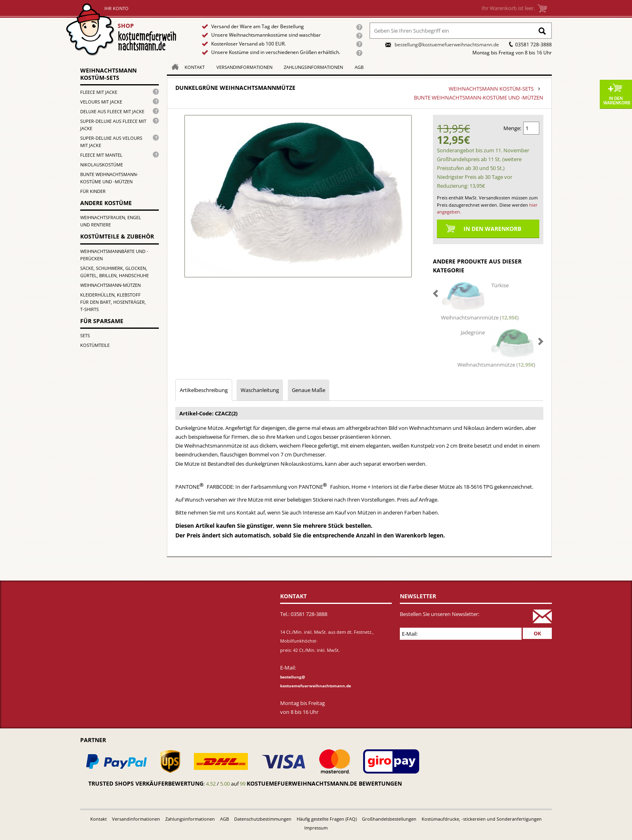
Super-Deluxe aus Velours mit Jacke (111, 142)
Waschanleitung (260, 390)
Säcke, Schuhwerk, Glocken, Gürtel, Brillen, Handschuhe (114, 272)
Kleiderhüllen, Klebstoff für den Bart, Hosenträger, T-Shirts (113, 302)
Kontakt (195, 67)
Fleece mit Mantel (101, 155)
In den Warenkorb (617, 101)
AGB (359, 67)
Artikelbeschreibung (204, 390)
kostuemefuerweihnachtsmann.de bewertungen (324, 783)
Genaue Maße (309, 390)
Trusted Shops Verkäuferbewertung (146, 783)
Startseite (123, 30)
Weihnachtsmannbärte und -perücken (114, 255)
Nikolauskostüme (102, 165)
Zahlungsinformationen (313, 67)
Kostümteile (95, 345)
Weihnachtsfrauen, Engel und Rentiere (111, 221)
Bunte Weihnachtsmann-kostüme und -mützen (109, 178)
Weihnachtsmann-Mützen (110, 285)
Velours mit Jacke (101, 102)
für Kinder (93, 191)
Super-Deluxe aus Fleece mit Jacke (113, 125)
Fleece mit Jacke (99, 92)
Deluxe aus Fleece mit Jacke (112, 111)
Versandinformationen (244, 67)
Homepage (173, 66)
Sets (85, 335)
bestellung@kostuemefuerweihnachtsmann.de (447, 45)
